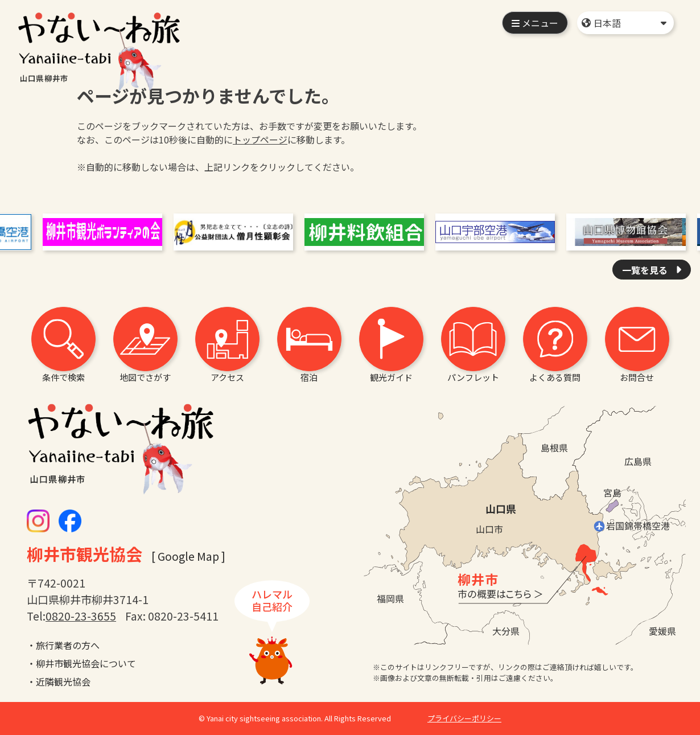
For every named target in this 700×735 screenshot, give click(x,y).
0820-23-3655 (81, 616)
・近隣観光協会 (59, 681)
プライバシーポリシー (464, 718)
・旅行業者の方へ (63, 645)
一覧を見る (646, 270)
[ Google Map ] (188, 556)
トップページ (260, 139)
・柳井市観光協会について (81, 663)
